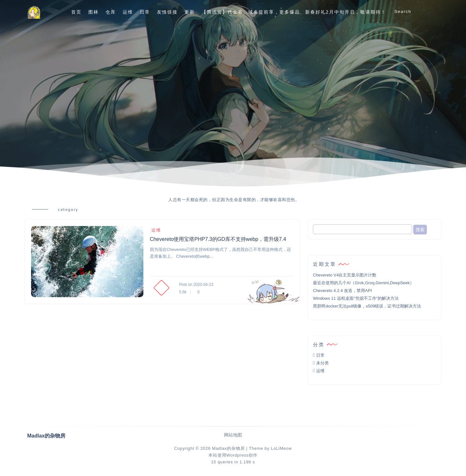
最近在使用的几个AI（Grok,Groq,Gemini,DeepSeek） (363, 283)
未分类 (322, 363)
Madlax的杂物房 (228, 448)
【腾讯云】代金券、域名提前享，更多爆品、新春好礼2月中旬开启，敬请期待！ (294, 12)
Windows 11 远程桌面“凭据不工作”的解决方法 (356, 298)
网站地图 (233, 435)
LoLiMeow (281, 448)
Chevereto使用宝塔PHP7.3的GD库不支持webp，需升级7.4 (218, 239)
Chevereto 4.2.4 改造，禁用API (342, 291)
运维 (128, 12)
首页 (76, 12)
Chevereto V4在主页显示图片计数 (345, 275)
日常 (145, 12)
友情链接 (167, 12)
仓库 (111, 12)
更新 (190, 12)
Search (403, 11)
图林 (94, 12)
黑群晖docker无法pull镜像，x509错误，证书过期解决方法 (367, 306)
